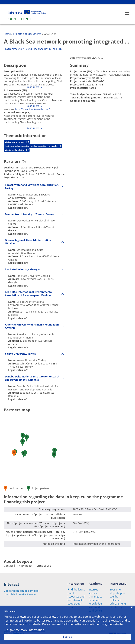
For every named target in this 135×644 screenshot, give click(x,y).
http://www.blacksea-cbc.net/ (32, 109)
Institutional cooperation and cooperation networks (33, 146)
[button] (27, 438)
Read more (33, 87)
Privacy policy (24, 566)
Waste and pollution (17, 150)
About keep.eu (18, 561)
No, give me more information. (25, 630)
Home (7, 34)
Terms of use (43, 566)
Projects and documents (27, 34)
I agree (68, 637)
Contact (8, 566)
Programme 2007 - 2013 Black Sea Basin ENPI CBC (33, 49)
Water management (17, 142)
